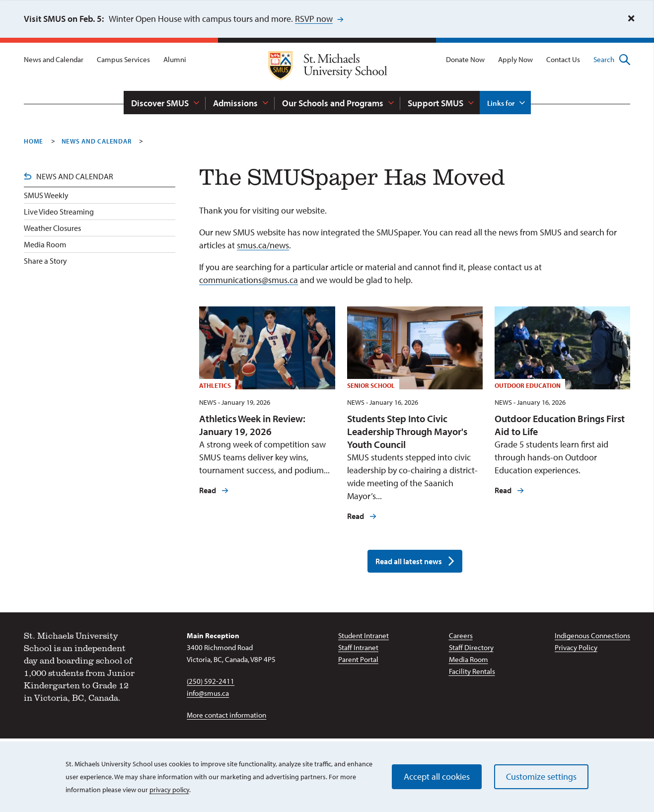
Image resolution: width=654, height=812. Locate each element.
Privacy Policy (576, 647)
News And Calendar (97, 141)
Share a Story (45, 261)
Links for (501, 103)
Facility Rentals (472, 671)
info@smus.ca (208, 693)
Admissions (235, 103)
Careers (461, 635)
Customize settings (541, 776)
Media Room (45, 244)
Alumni (175, 59)
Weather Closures (52, 228)
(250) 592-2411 (211, 681)
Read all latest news (409, 561)
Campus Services (123, 59)
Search (612, 60)
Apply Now (515, 59)
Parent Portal (358, 659)
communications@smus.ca (249, 280)
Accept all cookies (437, 776)
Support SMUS (436, 103)
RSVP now (314, 19)
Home (34, 141)
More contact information (226, 715)
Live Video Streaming (59, 212)
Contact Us (563, 59)
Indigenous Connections (592, 635)
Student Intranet (363, 635)
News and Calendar (54, 59)
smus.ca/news (263, 245)
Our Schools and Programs (333, 103)
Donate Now (465, 59)
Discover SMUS (160, 103)
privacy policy (169, 790)
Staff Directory (471, 647)
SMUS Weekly (46, 195)
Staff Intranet (358, 647)
